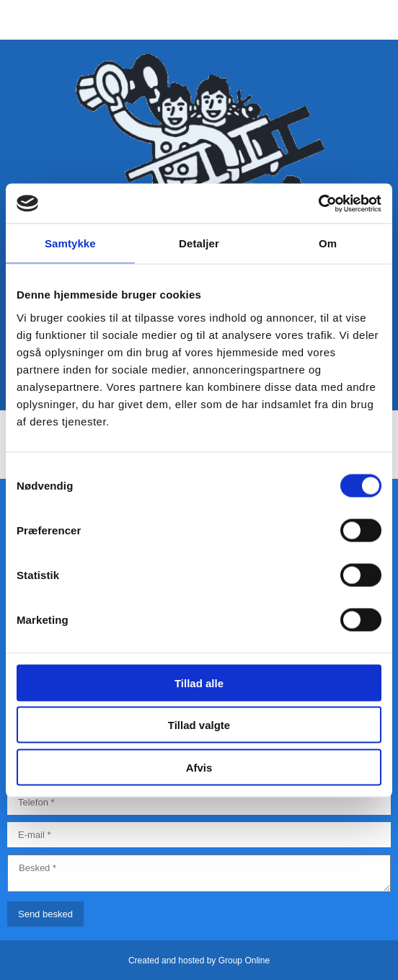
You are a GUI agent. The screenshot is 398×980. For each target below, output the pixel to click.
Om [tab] (328, 243)
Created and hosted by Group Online (199, 961)
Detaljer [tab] (199, 243)
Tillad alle (199, 683)
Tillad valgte (199, 725)
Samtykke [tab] (70, 243)
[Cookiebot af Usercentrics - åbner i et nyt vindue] (318, 203)
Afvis (199, 767)
